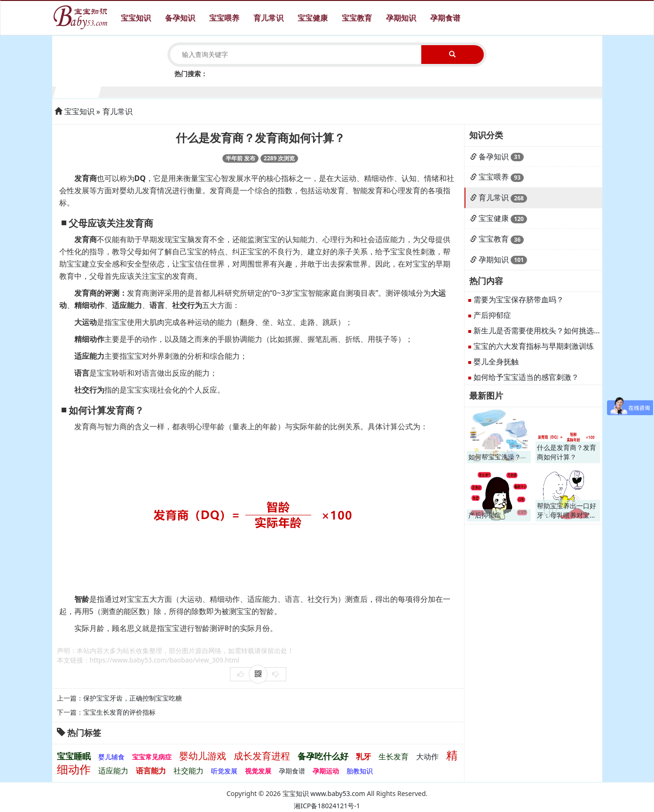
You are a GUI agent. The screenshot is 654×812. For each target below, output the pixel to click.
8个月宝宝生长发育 (395, 91)
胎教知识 (360, 771)
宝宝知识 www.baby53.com (324, 793)
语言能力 (151, 771)
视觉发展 (258, 771)
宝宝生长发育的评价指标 (119, 712)
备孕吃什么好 (323, 756)
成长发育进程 (262, 756)
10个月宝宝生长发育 (487, 91)
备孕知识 (180, 18)
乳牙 (363, 757)
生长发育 (394, 757)
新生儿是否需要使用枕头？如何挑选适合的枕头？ (556, 331)
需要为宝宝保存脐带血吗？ (519, 300)
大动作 (427, 757)
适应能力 (113, 771)
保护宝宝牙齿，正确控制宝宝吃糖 (133, 698)
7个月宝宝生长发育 (350, 91)
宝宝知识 (136, 18)
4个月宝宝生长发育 (214, 91)
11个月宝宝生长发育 (532, 91)
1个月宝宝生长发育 (78, 91)
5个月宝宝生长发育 (259, 91)
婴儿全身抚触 (496, 362)
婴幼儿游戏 (203, 756)
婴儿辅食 (111, 757)
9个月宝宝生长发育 (441, 91)
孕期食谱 (445, 18)
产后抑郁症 (492, 315)
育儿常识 (268, 18)
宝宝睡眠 (74, 756)
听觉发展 (224, 771)
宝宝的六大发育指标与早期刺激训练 (534, 346)
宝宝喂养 (224, 18)
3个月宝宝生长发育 (168, 91)
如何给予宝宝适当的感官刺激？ (526, 377)
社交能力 (189, 771)
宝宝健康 (313, 18)
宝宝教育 (357, 18)
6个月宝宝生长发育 (305, 91)
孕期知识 (401, 18)
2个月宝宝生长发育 (123, 91)
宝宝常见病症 (152, 757)
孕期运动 (326, 771)
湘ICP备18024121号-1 (327, 806)
